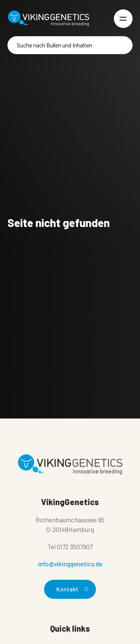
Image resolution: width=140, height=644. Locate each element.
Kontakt (71, 589)
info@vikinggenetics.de (70, 564)
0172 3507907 (75, 547)
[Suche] (70, 45)
